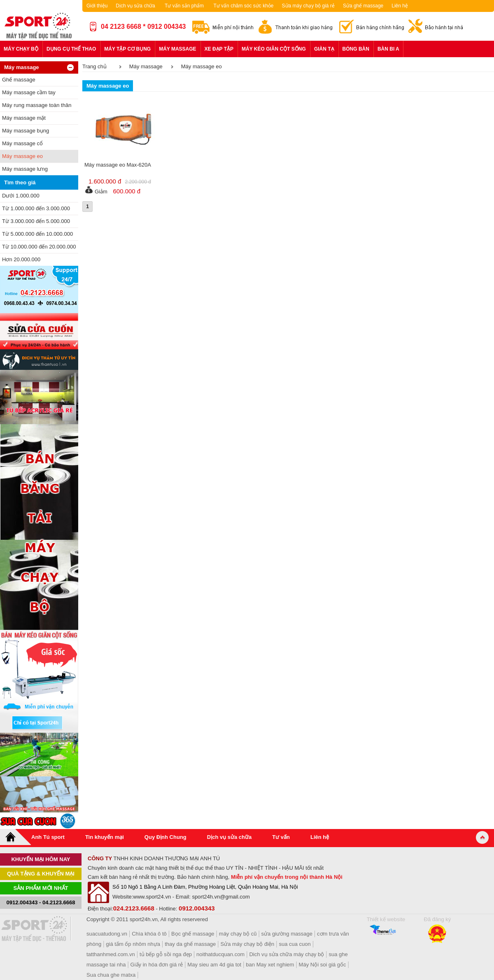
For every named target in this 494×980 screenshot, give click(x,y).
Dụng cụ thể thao (71, 49)
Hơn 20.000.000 (21, 259)
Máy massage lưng (25, 169)
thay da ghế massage (190, 944)
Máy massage (177, 49)
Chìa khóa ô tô (149, 934)
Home (16, 837)
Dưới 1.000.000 (21, 196)
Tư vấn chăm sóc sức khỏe (243, 6)
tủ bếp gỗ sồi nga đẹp (166, 954)
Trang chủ (94, 66)
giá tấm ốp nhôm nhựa (133, 944)
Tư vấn (281, 837)
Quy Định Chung (165, 837)
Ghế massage (19, 80)
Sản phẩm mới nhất (41, 888)
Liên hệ (400, 6)
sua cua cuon (295, 944)
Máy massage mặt (24, 118)
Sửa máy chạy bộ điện (248, 944)
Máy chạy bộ (21, 49)
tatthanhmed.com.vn (111, 954)
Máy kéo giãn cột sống (274, 49)
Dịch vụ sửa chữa (135, 6)
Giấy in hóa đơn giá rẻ (157, 965)
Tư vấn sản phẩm (184, 6)
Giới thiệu (97, 6)
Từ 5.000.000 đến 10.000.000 (37, 234)
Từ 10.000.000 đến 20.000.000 (39, 247)
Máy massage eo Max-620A (118, 165)
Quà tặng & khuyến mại (41, 874)
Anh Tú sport (48, 837)
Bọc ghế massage (193, 934)
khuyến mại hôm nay (41, 859)
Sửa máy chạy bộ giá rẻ (308, 6)
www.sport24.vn (152, 897)
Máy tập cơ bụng (127, 49)
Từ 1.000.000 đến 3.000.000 (36, 208)
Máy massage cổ (22, 143)
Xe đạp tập (219, 49)
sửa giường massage (287, 934)
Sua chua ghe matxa (111, 975)
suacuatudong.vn (107, 934)
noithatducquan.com (220, 954)
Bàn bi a (388, 49)
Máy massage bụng (26, 131)
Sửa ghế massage (363, 6)
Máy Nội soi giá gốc (323, 965)
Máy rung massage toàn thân (37, 105)
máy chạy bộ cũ (238, 934)
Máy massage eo (22, 156)
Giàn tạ (324, 49)
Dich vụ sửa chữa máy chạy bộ (287, 954)
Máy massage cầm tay (29, 92)
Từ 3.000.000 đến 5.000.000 (36, 221)
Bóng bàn (356, 49)
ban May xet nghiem (270, 965)
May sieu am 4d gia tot (214, 965)
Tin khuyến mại (105, 837)
